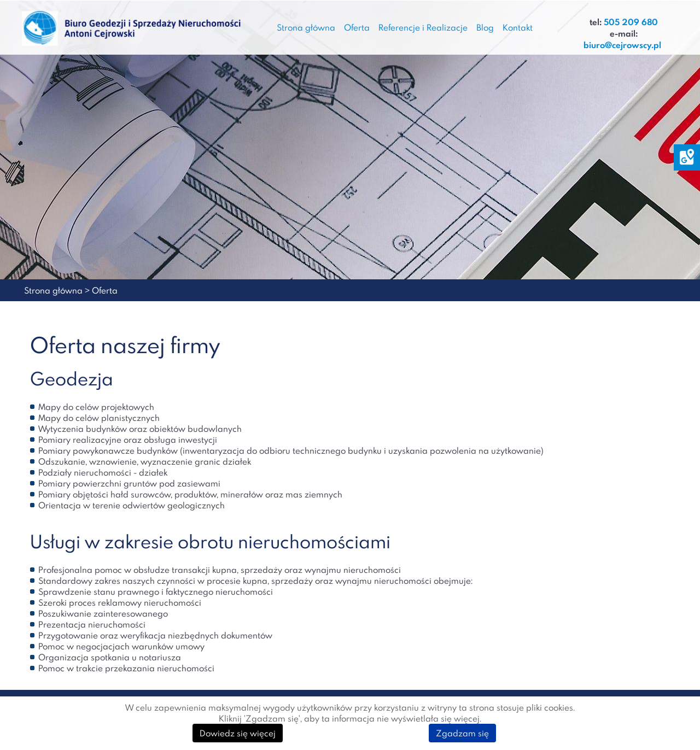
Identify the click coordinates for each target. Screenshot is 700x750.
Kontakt (518, 27)
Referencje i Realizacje (423, 27)
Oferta (357, 27)
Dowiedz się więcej (238, 733)
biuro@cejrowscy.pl (622, 45)
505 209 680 (631, 22)
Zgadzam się (462, 733)
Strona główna (306, 27)
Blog (485, 27)
